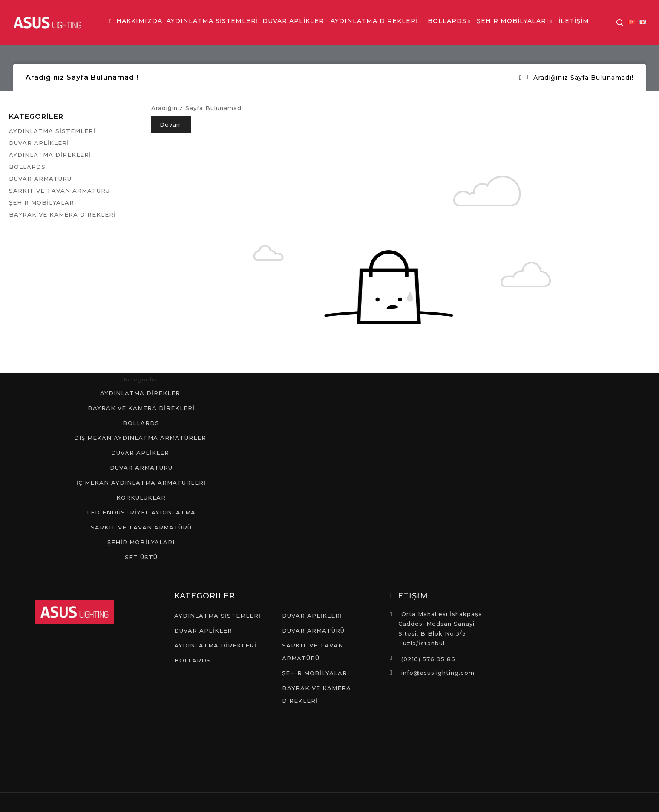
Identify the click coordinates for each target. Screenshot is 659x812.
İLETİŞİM (574, 21)
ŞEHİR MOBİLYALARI (513, 21)
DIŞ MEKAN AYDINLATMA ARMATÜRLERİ (141, 438)
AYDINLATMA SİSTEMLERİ (212, 21)
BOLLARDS (447, 21)
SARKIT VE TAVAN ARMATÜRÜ (59, 191)
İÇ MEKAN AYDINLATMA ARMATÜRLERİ (141, 483)
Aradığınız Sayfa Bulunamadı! (583, 78)
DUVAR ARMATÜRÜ (40, 179)
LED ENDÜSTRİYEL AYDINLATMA (141, 512)
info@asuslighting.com (438, 673)
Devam (171, 124)
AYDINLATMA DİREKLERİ (374, 21)
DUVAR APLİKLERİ (294, 21)
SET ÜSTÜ (141, 557)
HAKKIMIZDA (139, 21)
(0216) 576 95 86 (428, 659)
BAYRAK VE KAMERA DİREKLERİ (62, 214)
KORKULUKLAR (141, 497)
